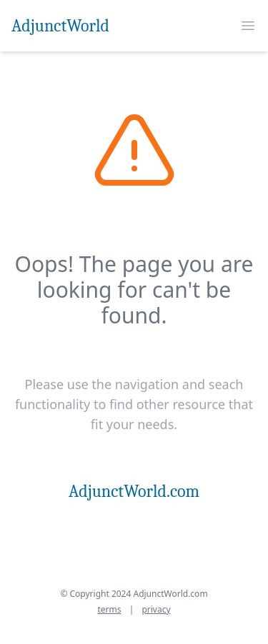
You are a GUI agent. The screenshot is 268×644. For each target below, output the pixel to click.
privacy (156, 609)
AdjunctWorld (60, 26)
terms (109, 609)
